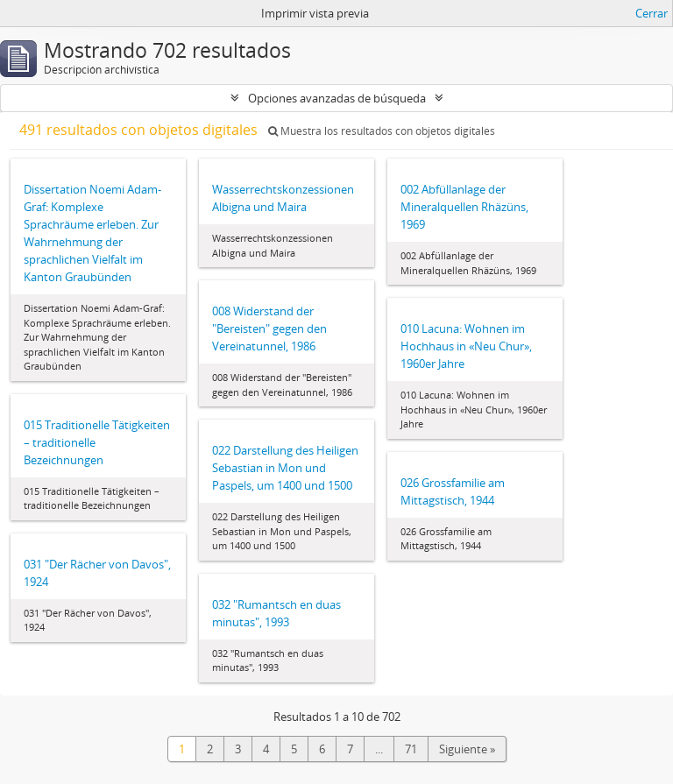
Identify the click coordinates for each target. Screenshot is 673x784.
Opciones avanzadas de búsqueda (337, 98)
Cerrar (652, 13)
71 (411, 749)
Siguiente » (467, 749)
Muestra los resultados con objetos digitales (382, 131)
